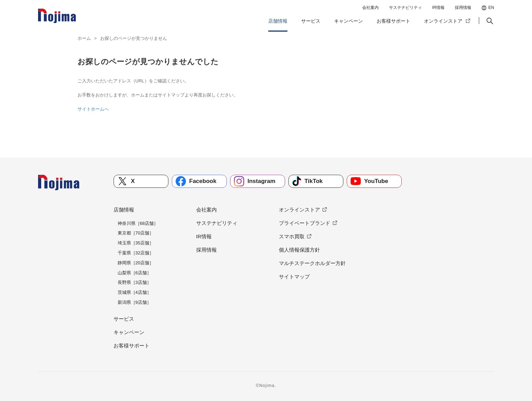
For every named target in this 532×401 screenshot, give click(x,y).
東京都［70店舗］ (136, 233)
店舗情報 (278, 21)
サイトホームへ (93, 109)
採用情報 (463, 8)
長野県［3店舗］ (134, 282)
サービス (311, 21)
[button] (489, 21)
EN (491, 8)
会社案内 (370, 8)
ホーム (84, 38)
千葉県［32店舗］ (136, 253)
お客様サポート (393, 21)
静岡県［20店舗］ (136, 263)
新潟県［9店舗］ (134, 302)
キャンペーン (348, 21)
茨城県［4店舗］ (134, 292)
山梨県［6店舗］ (134, 273)
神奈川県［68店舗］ (138, 223)
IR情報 (438, 8)
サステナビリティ (405, 8)
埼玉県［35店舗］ (136, 243)
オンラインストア (443, 21)
